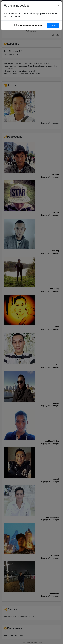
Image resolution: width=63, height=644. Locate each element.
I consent (53, 25)
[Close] (59, 5)
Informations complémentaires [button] (29, 25)
